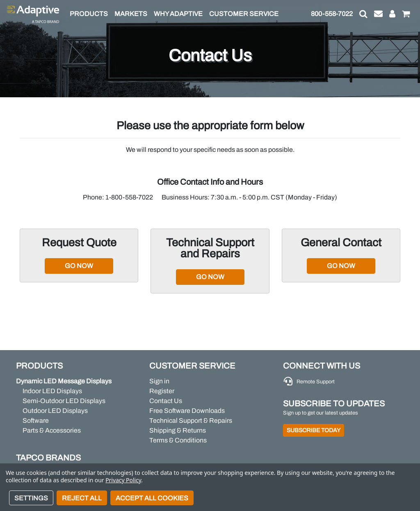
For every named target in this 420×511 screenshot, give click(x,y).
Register (162, 391)
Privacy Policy (123, 480)
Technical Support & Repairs (191, 420)
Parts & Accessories (52, 430)
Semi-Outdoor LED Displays (64, 401)
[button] (363, 14)
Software (36, 420)
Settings (31, 498)
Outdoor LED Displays (55, 411)
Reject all (82, 498)
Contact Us (166, 401)
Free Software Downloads (187, 411)
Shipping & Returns (178, 430)
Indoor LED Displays (52, 391)
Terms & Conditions (178, 440)
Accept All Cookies (152, 498)
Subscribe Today (314, 430)
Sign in (159, 381)
